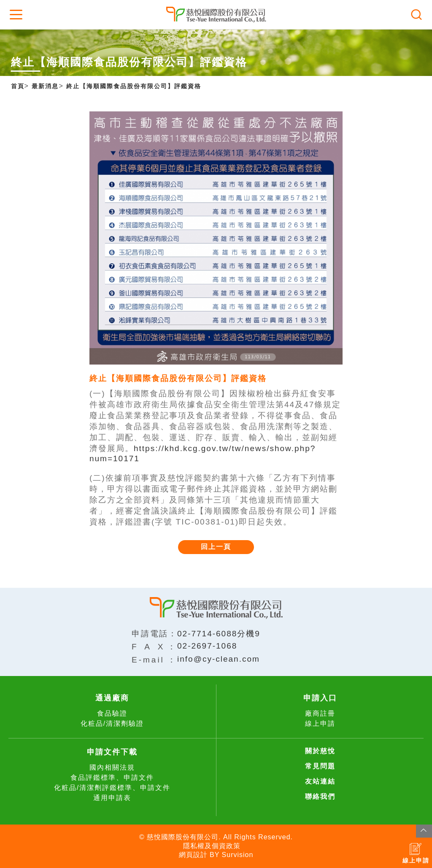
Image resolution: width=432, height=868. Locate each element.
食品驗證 (112, 713)
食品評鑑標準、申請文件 (112, 777)
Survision (238, 855)
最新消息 (45, 86)
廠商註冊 (320, 713)
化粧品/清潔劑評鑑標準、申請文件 (112, 788)
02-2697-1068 (207, 646)
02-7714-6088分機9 (219, 634)
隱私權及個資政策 (212, 846)
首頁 (18, 86)
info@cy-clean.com (219, 659)
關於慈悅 (320, 751)
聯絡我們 (320, 796)
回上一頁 (216, 547)
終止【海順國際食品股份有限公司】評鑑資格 (134, 86)
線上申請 (320, 723)
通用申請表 (112, 798)
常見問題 (320, 766)
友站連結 (320, 781)
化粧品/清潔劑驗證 (112, 723)
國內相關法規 (112, 767)
